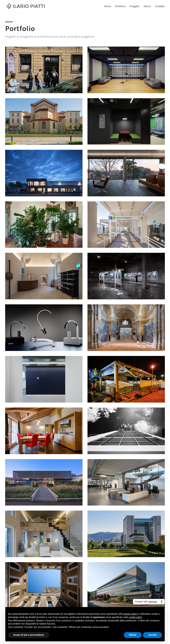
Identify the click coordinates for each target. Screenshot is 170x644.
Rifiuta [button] (133, 635)
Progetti (135, 6)
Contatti (160, 6)
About (147, 6)
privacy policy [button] (130, 614)
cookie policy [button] (135, 617)
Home (107, 6)
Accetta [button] (152, 635)
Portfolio (120, 6)
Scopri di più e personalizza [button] (29, 635)
